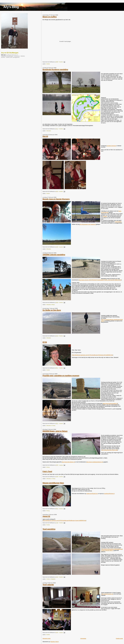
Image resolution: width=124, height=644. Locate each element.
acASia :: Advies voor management (10, 57)
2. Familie (48, 64)
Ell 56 (45, 342)
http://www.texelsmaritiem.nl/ (110, 404)
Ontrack (53, 305)
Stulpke (105, 216)
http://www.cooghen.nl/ (107, 594)
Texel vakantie (48, 585)
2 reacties (61, 424)
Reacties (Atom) (55, 642)
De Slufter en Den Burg (52, 310)
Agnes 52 (46, 516)
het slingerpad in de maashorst (88, 224)
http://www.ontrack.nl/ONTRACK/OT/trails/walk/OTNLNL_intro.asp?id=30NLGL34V (100, 280)
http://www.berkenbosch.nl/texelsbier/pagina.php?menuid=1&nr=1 (112, 550)
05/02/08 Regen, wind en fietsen (55, 431)
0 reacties (61, 62)
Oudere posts (119, 638)
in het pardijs (118, 222)
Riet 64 (45, 136)
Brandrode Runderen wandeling (55, 69)
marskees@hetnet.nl (109, 494)
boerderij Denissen (111, 146)
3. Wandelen (48, 131)
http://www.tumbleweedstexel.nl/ (95, 462)
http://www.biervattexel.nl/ (68, 462)
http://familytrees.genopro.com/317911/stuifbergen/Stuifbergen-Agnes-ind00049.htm (64, 521)
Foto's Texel (47, 471)
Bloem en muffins (49, 17)
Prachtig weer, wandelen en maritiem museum (61, 376)
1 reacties (61, 465)
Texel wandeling (49, 529)
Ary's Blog (11, 7)
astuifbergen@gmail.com (12, 55)
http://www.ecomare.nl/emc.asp (109, 450)
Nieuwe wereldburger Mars (53, 483)
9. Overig (53, 426)
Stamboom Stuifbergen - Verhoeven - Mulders (13, 56)
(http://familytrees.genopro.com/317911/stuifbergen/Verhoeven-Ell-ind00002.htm (92, 355)
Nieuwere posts (46, 638)
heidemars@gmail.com (92, 494)
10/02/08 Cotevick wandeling (54, 255)
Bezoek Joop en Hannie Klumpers (56, 199)
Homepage (83, 638)
